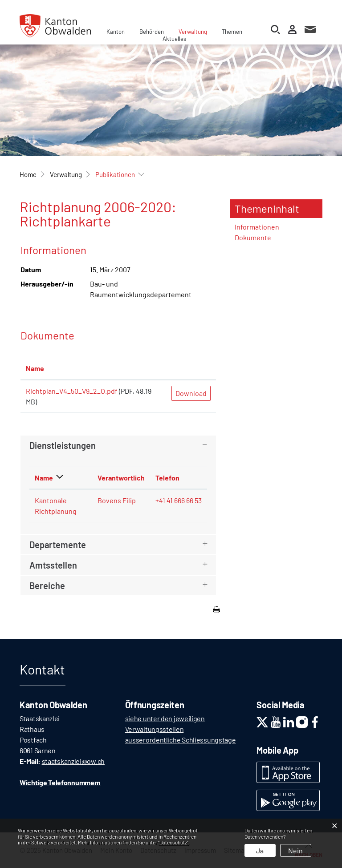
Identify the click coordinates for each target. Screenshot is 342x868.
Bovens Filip (117, 500)
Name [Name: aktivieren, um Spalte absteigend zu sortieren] (44, 478)
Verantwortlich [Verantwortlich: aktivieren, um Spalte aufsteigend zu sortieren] (121, 478)
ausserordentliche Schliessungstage (181, 740)
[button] (66, 174)
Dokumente (253, 237)
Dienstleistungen (63, 445)
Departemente (58, 545)
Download (191, 393)
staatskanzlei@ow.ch (73, 761)
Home (28, 174)
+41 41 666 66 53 (179, 500)
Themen (232, 32)
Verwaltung (193, 32)
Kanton (116, 32)
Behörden (152, 32)
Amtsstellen (53, 565)
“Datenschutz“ (173, 842)
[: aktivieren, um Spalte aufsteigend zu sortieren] (191, 369)
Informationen (257, 227)
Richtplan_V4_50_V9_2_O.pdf (72, 391)
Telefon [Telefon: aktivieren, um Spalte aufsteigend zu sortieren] (167, 478)
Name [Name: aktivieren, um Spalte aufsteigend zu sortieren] (35, 368)
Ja (260, 850)
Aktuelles (174, 39)
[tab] (118, 445)
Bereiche (47, 585)
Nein (295, 850)
